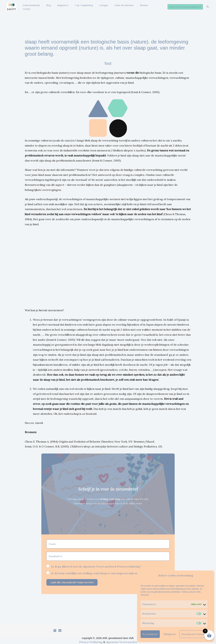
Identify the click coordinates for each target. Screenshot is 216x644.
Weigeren (170, 634)
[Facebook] (60, 630)
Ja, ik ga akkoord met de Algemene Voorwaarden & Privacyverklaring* (96, 566)
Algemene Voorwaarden (121, 641)
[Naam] (108, 544)
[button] (108, 570)
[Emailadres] (108, 556)
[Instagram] (55, 630)
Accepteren (150, 634)
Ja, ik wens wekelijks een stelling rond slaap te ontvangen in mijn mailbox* (99, 573)
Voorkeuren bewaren (195, 634)
